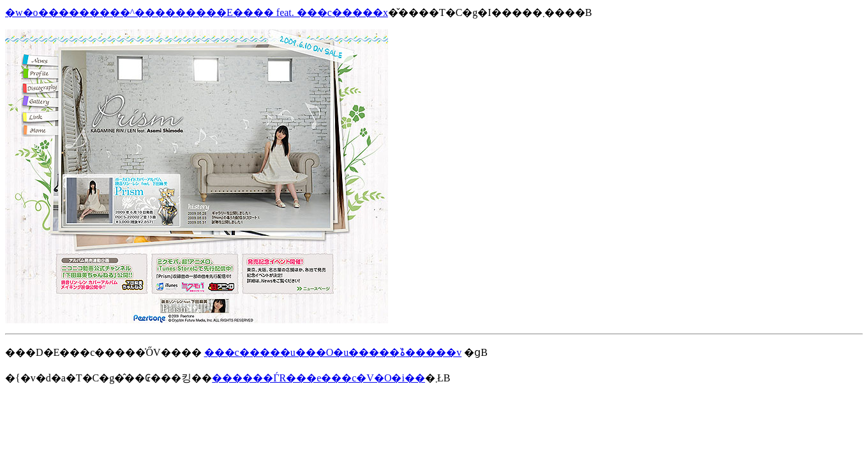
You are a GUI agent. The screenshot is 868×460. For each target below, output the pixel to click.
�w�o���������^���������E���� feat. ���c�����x (197, 12)
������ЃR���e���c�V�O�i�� (318, 378)
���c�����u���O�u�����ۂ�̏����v (333, 352)
